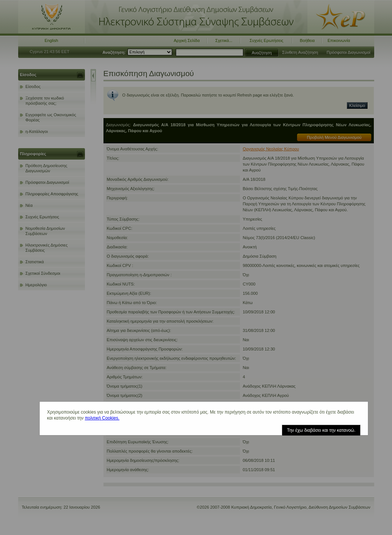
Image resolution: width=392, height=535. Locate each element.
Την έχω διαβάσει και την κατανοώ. (321, 430)
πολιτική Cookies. (102, 418)
